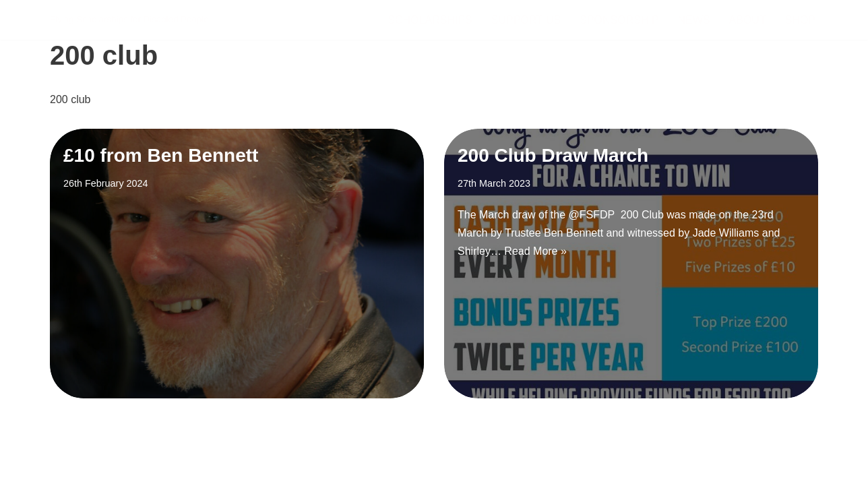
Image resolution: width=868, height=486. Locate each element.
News (694, 20)
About (748, 20)
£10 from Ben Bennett (161, 155)
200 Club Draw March (553, 155)
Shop (800, 20)
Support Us (526, 20)
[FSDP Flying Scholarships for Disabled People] (129, 20)
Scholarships (430, 20)
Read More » (535, 251)
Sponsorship (619, 20)
